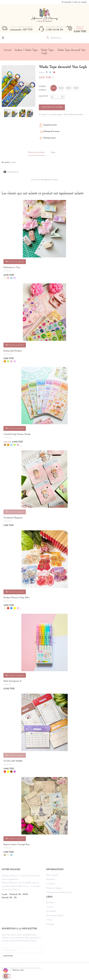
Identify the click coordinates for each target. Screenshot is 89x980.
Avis (53, 152)
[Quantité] (57, 97)
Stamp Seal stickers (13, 351)
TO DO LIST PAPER (13, 761)
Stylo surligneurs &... (13, 681)
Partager (47, 72)
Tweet (50, 72)
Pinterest (54, 72)
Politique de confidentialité (59, 892)
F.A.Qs (49, 920)
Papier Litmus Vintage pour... (17, 845)
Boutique (50, 903)
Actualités (51, 911)
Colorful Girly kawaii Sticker (17, 434)
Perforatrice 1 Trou (12, 267)
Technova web (18, 970)
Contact (50, 907)
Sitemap (50, 924)
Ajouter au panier (52, 107)
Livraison (51, 884)
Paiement (51, 879)
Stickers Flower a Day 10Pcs (17, 598)
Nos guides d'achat (55, 916)
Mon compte (52, 875)
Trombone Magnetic (13, 518)
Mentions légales (54, 888)
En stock (5, 162)
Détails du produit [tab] (36, 152)
